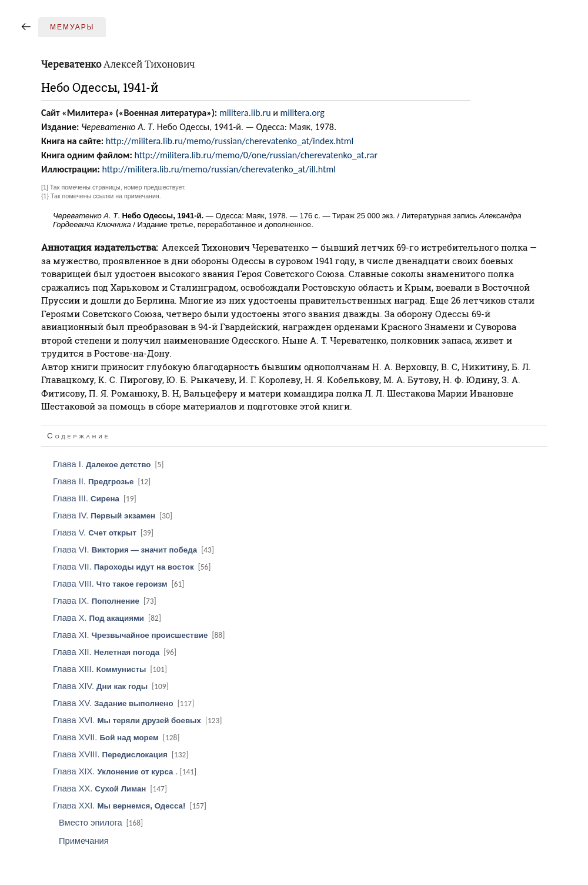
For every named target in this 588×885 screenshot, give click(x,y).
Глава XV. (124, 703)
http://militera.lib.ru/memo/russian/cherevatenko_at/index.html (230, 141)
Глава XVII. (117, 737)
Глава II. (103, 481)
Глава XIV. (112, 686)
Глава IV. (113, 515)
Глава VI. (134, 550)
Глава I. (109, 464)
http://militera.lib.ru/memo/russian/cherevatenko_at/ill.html (219, 169)
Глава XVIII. (121, 754)
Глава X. (108, 618)
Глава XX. (111, 788)
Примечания (84, 841)
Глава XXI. (131, 806)
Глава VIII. (119, 584)
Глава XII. (116, 652)
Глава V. (104, 533)
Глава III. (96, 498)
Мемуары (72, 27)
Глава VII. (133, 567)
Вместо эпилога (102, 823)
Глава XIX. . (126, 771)
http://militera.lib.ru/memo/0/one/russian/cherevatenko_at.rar (256, 155)
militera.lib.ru (245, 113)
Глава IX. (106, 601)
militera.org (302, 113)
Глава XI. (140, 635)
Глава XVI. (138, 720)
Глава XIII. (111, 669)
